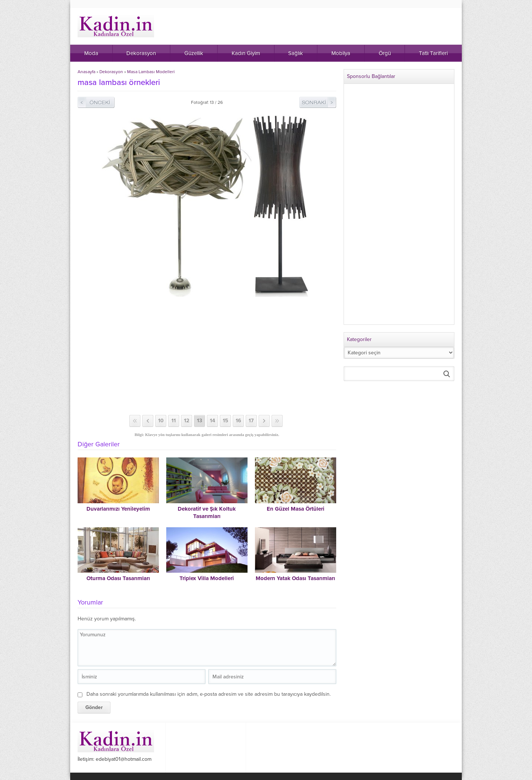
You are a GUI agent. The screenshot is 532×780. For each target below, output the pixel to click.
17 (251, 421)
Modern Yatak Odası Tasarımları (295, 578)
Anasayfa (86, 72)
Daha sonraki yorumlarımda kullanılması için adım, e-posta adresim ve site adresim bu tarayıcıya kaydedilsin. (209, 694)
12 (187, 421)
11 (174, 421)
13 (199, 421)
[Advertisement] (207, 356)
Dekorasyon (111, 72)
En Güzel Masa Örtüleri (296, 509)
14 (212, 421)
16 (238, 421)
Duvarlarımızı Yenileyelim (118, 509)
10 (161, 421)
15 (226, 421)
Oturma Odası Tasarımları (118, 578)
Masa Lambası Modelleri (151, 72)
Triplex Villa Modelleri (207, 578)
